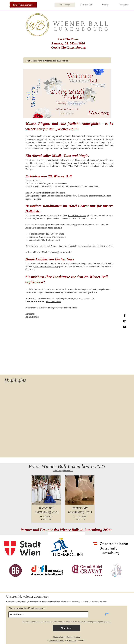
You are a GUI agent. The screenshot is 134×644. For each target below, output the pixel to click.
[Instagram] (125, 321)
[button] (86, 5)
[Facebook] (125, 315)
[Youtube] (125, 327)
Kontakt (77, 637)
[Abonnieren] (66, 628)
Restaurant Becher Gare (46, 267)
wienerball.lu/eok (53, 302)
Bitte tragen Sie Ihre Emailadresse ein (27, 608)
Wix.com (72, 641)
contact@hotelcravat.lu (61, 252)
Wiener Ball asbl (57, 641)
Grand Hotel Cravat (77, 216)
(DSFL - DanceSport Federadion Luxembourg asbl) (71, 292)
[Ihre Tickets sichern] (23, 5)
